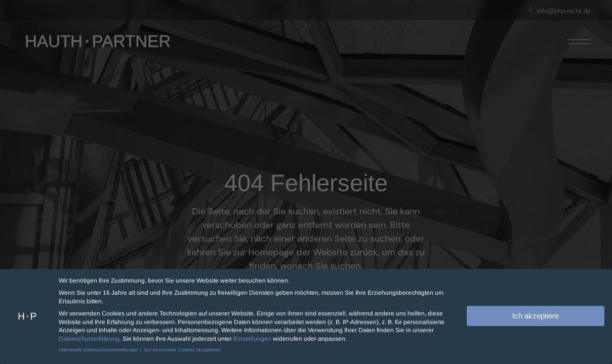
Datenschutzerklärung (89, 337)
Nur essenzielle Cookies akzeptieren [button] (182, 348)
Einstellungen (252, 337)
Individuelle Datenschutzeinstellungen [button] (99, 348)
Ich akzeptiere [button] (536, 314)
